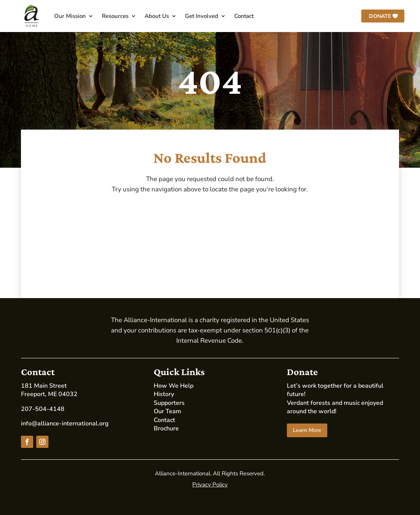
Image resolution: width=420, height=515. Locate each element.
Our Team (167, 411)
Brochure (166, 428)
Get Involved (202, 16)
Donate (380, 16)
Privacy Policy (210, 485)
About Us (157, 16)
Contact (244, 16)
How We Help (174, 386)
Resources (115, 16)
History (164, 394)
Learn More (307, 430)
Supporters (169, 403)
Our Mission (70, 16)
